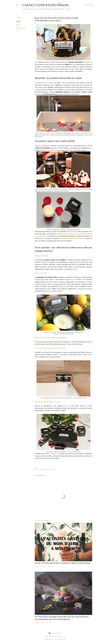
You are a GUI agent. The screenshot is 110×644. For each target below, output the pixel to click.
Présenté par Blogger (55, 633)
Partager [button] (19, 17)
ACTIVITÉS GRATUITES (29, 9)
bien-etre (19, 26)
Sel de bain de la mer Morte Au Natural (50, 348)
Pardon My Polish (41, 256)
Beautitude (87, 62)
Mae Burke (62, 636)
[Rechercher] (89, 5)
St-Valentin (53, 454)
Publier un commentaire (46, 566)
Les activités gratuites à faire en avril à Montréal (63, 563)
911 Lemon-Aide (41, 273)
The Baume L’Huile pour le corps (47, 402)
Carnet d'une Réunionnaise (45, 5)
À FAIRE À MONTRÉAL (44, 9)
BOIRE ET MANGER (58, 9)
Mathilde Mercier (21, 29)
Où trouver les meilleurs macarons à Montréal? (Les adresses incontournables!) (62, 618)
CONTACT (67, 9)
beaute (18, 24)
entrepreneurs (73, 232)
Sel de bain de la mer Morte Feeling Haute (51, 338)
